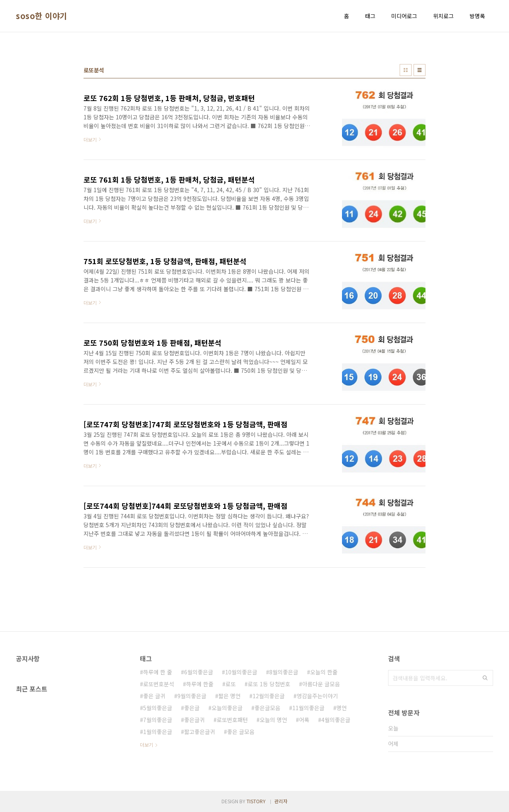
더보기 (147, 745)
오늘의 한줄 (324, 672)
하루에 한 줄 (158, 672)
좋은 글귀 (154, 696)
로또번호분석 (159, 684)
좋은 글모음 (241, 732)
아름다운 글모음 (321, 684)
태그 (370, 16)
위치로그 (443, 16)
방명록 (477, 16)
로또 (231, 684)
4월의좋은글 (336, 720)
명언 (342, 708)
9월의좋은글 (192, 696)
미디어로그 (404, 16)
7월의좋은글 (158, 720)
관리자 (281, 801)
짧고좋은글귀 (200, 732)
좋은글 (192, 708)
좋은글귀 (194, 720)
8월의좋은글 (284, 672)
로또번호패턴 (232, 720)
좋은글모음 (267, 708)
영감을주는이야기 (317, 696)
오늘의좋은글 (227, 708)
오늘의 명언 (273, 720)
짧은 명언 (229, 696)
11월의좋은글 (308, 708)
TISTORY (256, 801)
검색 (485, 678)
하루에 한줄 (200, 684)
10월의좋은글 (241, 672)
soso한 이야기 (42, 16)
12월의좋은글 (269, 696)
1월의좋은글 (158, 732)
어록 (304, 720)
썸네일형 (406, 70)
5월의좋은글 (158, 708)
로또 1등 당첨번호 (269, 684)
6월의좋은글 (199, 672)
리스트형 (420, 70)
